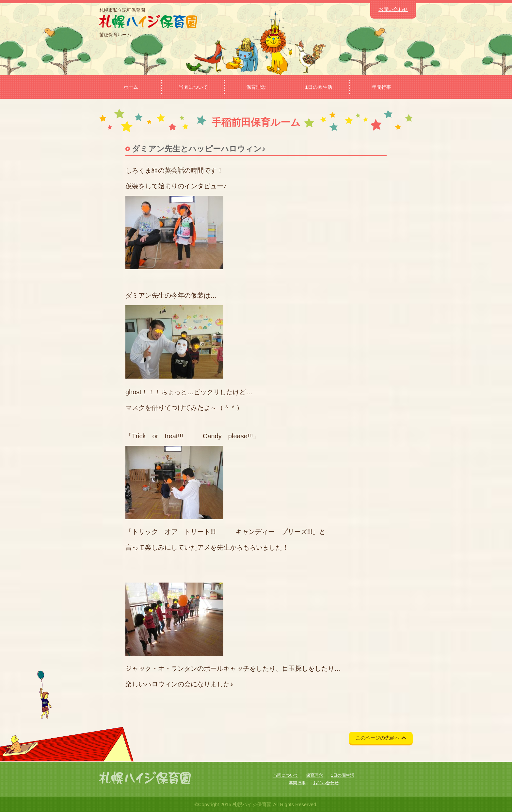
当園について (193, 87)
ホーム (131, 87)
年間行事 (381, 87)
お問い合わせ (393, 9)
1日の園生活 (319, 87)
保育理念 (256, 87)
